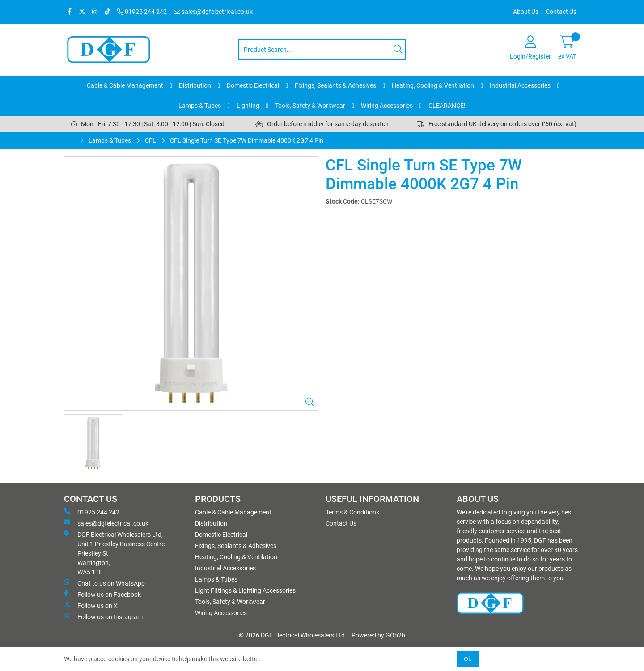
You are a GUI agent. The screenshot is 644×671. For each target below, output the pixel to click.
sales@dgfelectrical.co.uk (213, 12)
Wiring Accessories (387, 106)
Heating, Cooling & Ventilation (433, 85)
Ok (468, 659)
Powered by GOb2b (378, 635)
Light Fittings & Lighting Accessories (245, 590)
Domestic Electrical (253, 85)
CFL (150, 140)
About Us (526, 12)
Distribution (195, 85)
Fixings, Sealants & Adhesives (335, 85)
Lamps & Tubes (200, 106)
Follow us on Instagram (103, 616)
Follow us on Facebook (102, 594)
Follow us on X (91, 605)
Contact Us (561, 12)
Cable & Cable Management (125, 85)
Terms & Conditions (352, 512)
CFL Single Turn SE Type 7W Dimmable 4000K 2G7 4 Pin (247, 140)
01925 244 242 (142, 12)
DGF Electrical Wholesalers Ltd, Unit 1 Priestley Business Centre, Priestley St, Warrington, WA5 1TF (115, 553)
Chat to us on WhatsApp (104, 583)
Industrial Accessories (520, 85)
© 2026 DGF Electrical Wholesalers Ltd (292, 635)
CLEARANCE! (447, 106)
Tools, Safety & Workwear (310, 106)
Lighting (248, 106)
